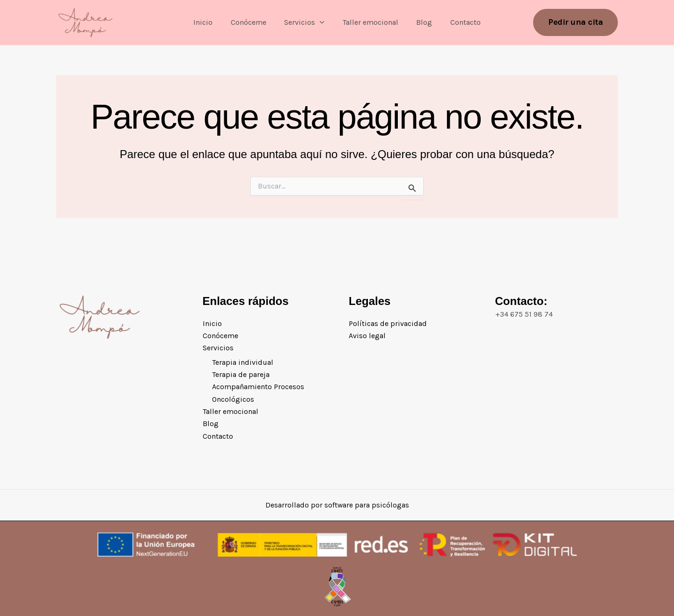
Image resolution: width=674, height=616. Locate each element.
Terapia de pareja (241, 374)
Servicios (306, 22)
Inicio (211, 22)
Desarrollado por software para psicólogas (337, 505)
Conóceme (253, 22)
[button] (322, 22)
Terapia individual (243, 362)
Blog (419, 22)
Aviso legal (367, 336)
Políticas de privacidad (388, 323)
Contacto (458, 22)
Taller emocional (369, 22)
